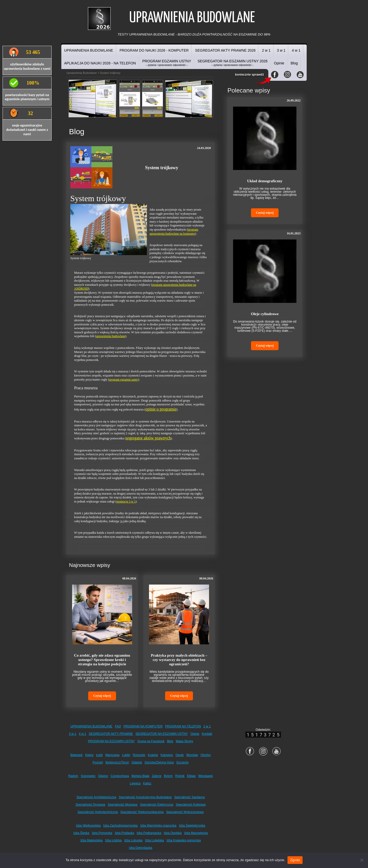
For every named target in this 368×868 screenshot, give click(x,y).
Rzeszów (139, 755)
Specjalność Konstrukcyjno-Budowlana (145, 797)
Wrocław (192, 755)
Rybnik (180, 776)
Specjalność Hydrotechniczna (97, 812)
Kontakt (207, 734)
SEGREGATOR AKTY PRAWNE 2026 (225, 50)
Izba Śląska (81, 833)
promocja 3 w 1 (126, 501)
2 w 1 (266, 50)
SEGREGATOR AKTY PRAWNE (111, 734)
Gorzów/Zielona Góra (159, 762)
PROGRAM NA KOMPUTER (143, 726)
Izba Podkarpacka (149, 833)
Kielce (89, 755)
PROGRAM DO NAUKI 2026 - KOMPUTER (154, 50)
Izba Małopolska (92, 840)
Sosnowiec (88, 776)
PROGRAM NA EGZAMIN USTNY (111, 741)
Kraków (153, 755)
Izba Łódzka (113, 840)
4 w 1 (296, 50)
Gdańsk (137, 762)
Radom (73, 776)
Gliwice (103, 776)
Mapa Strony (185, 741)
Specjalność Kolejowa (191, 805)
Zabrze (157, 776)
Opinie (279, 63)
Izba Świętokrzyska (192, 826)
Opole (180, 755)
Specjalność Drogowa (90, 805)
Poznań (98, 762)
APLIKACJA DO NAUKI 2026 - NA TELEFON (100, 63)
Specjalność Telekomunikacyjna (142, 812)
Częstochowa (120, 776)
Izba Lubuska (133, 840)
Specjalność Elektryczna (157, 805)
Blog (294, 63)
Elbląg (191, 776)
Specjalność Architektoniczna (96, 797)
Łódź (99, 755)
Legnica (135, 783)
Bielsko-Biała (140, 776)
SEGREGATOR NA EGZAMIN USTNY (162, 734)
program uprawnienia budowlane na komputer (174, 232)
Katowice (167, 755)
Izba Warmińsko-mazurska (158, 826)
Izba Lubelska (154, 840)
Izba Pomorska (102, 833)
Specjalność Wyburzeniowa (185, 812)
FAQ (118, 726)
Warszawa (112, 755)
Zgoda (295, 860)
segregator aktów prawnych (148, 438)
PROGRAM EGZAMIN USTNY (167, 63)
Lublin (126, 755)
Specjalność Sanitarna (189, 797)
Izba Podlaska (124, 833)
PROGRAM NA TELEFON (183, 726)
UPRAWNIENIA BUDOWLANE (89, 50)
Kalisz (147, 783)
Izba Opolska (173, 833)
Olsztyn (206, 755)
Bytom (168, 776)
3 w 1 (281, 50)
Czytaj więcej (102, 696)
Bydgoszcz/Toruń (117, 762)
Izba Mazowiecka (196, 833)
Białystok (76, 755)
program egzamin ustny (124, 380)
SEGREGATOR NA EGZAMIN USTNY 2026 (233, 63)
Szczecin (182, 762)
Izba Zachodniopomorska (120, 826)
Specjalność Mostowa (123, 805)
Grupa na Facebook (151, 741)
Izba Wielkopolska (88, 826)
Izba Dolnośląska (140, 848)
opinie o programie (161, 409)
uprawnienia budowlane (111, 336)
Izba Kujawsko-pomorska (183, 840)
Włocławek (205, 776)
